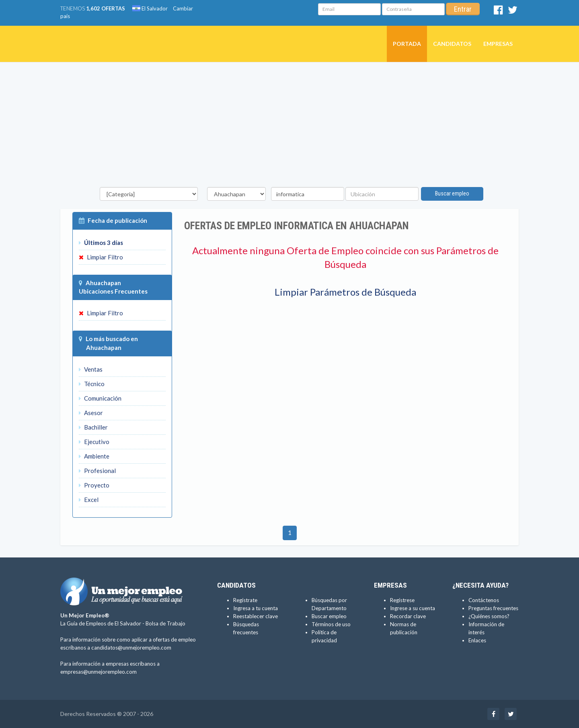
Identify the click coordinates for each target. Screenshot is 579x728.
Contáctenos (484, 600)
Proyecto (94, 485)
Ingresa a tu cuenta (256, 608)
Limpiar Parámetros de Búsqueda (345, 292)
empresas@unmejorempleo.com (99, 672)
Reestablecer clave (256, 616)
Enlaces (477, 640)
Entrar (463, 9)
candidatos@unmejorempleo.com (131, 648)
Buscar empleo (452, 193)
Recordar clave (408, 616)
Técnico (92, 384)
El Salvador (150, 8)
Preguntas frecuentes (493, 608)
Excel (89, 500)
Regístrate (245, 600)
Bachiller (93, 427)
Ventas (91, 369)
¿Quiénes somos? (489, 616)
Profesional (97, 471)
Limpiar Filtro (101, 257)
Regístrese (402, 600)
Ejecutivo (94, 442)
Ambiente (94, 456)
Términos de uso (331, 624)
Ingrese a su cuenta (413, 608)
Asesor (91, 413)
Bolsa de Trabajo (165, 623)
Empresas (498, 44)
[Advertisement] (289, 127)
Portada (407, 44)
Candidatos (452, 44)
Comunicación (100, 398)
